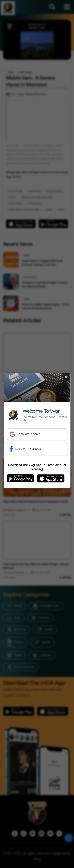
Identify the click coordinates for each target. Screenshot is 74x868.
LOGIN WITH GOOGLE (25, 434)
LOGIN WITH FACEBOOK (25, 449)
